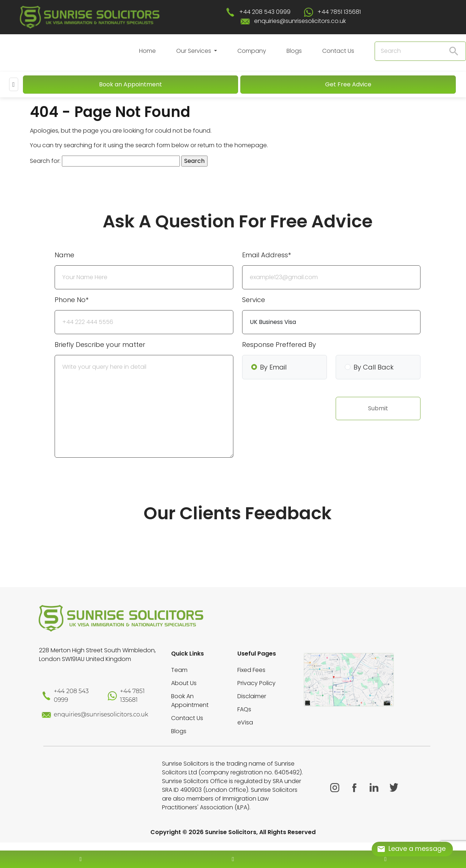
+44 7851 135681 (339, 12)
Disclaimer (252, 696)
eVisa (245, 722)
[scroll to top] (233, 837)
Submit (378, 408)
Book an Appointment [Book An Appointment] (131, 84)
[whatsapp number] (386, 859)
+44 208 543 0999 (265, 12)
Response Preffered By (279, 345)
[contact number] (80, 859)
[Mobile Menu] (14, 84)
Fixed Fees (251, 670)
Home (147, 51)
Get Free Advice (348, 84)
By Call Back (374, 367)
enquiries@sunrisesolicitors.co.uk (300, 21)
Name (64, 255)
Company (252, 51)
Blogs (294, 51)
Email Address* (266, 255)
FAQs (244, 709)
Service (254, 300)
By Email (273, 367)
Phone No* (72, 300)
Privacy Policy (256, 683)
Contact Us (338, 51)
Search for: (45, 161)
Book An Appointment (190, 701)
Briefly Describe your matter (100, 345)
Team (179, 670)
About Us (184, 683)
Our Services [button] (194, 51)
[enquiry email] (233, 859)
